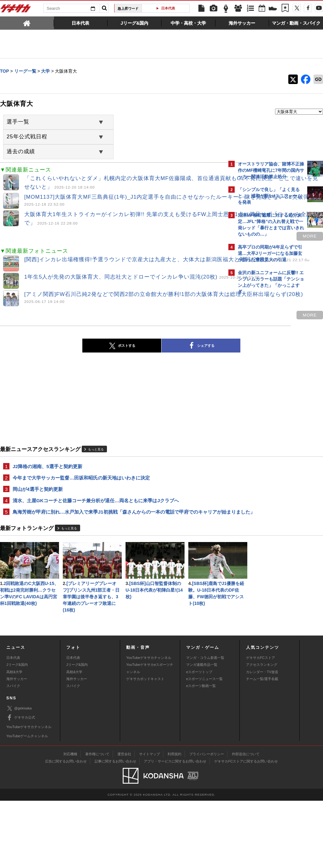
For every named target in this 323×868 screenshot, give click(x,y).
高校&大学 (14, 739)
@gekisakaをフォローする (263, 393)
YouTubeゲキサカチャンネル (149, 725)
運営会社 (124, 821)
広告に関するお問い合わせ (66, 829)
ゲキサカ (16, 10)
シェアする (146, 351)
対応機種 (70, 821)
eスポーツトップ (199, 739)
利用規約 (174, 821)
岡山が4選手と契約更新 (38, 495)
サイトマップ (150, 821)
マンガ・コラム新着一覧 (205, 725)
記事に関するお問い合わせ (115, 829)
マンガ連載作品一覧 (202, 732)
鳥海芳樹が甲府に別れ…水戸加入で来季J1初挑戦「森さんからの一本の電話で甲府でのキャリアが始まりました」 (112, 522)
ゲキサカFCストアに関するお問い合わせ (246, 829)
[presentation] (27, 23)
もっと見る (96, 454)
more (199, 238)
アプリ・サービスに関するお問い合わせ (175, 829)
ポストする (67, 351)
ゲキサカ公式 (21, 785)
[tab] (27, 23)
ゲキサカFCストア (261, 725)
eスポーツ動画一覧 (201, 753)
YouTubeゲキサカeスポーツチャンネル (150, 735)
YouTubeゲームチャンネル (27, 803)
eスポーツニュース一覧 (204, 746)
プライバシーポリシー (207, 821)
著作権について (97, 821)
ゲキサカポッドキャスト (145, 746)
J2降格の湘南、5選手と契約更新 (47, 471)
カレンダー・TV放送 (262, 739)
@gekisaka (19, 776)
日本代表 (168, 8)
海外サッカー (17, 746)
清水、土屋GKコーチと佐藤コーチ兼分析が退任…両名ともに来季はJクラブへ (96, 506)
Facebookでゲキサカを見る (264, 406)
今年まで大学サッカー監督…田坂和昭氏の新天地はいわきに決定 (81, 483)
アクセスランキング (262, 732)
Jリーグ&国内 (17, 732)
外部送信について (246, 821)
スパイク (13, 753)
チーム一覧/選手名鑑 (262, 746)
